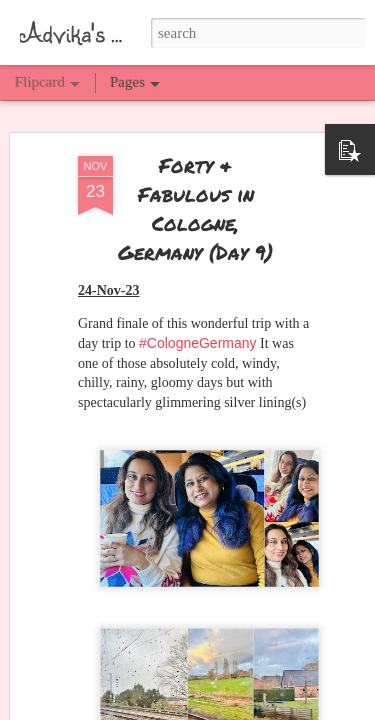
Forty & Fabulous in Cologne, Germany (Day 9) (195, 195)
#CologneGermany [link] (198, 330)
